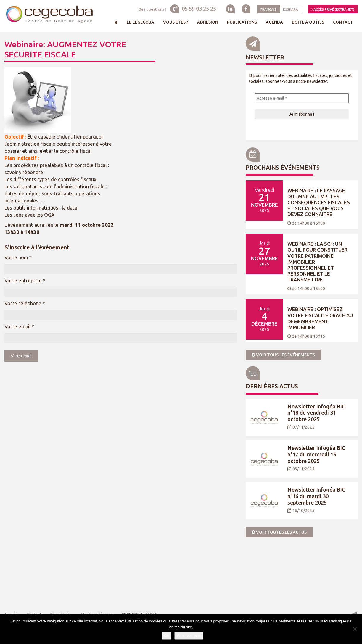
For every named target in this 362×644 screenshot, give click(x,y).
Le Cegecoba (140, 22)
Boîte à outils (308, 22)
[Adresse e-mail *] (302, 98)
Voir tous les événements (283, 355)
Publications (242, 22)
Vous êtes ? (176, 22)
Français (268, 9)
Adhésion (208, 22)
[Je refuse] (355, 629)
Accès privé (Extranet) (333, 9)
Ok (166, 636)
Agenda (274, 22)
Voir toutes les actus (279, 532)
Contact (343, 22)
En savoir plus (189, 636)
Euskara (291, 9)
